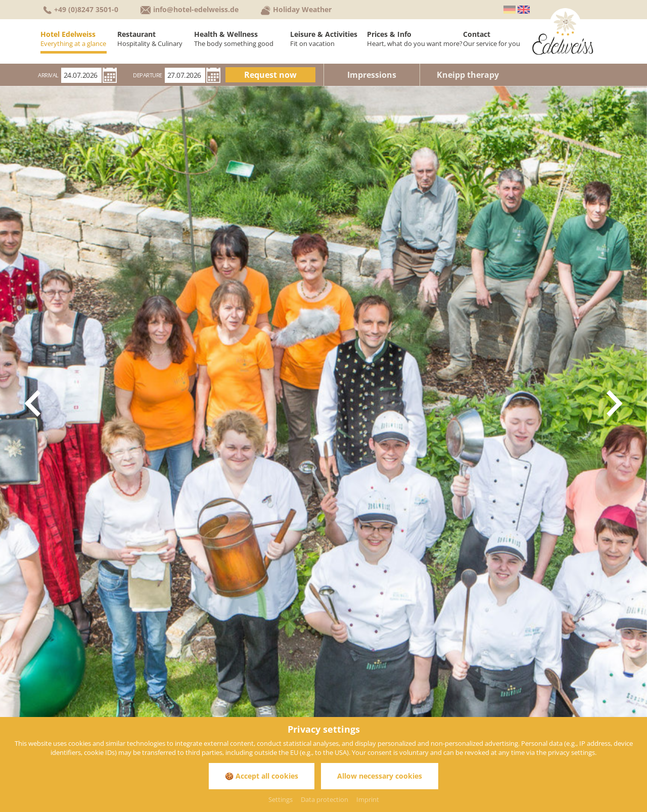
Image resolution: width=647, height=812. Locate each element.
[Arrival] (81, 75)
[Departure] (185, 75)
